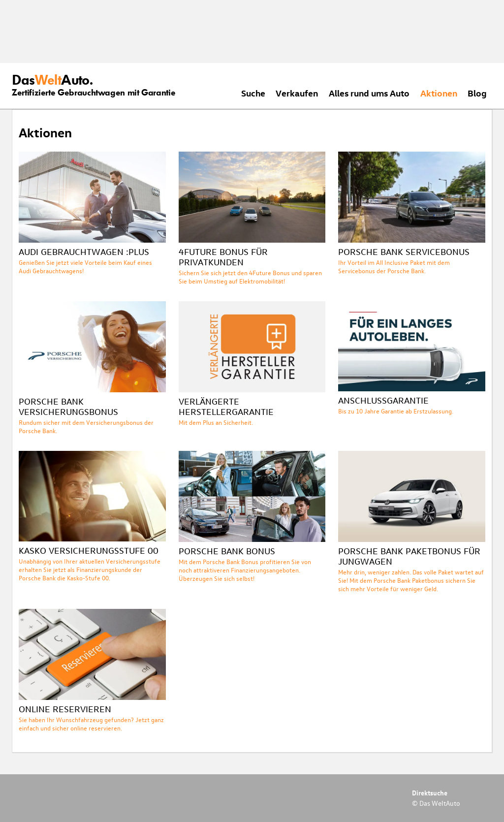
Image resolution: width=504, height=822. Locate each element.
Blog (477, 93)
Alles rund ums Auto (369, 93)
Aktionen (439, 93)
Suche (253, 93)
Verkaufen (297, 93)
